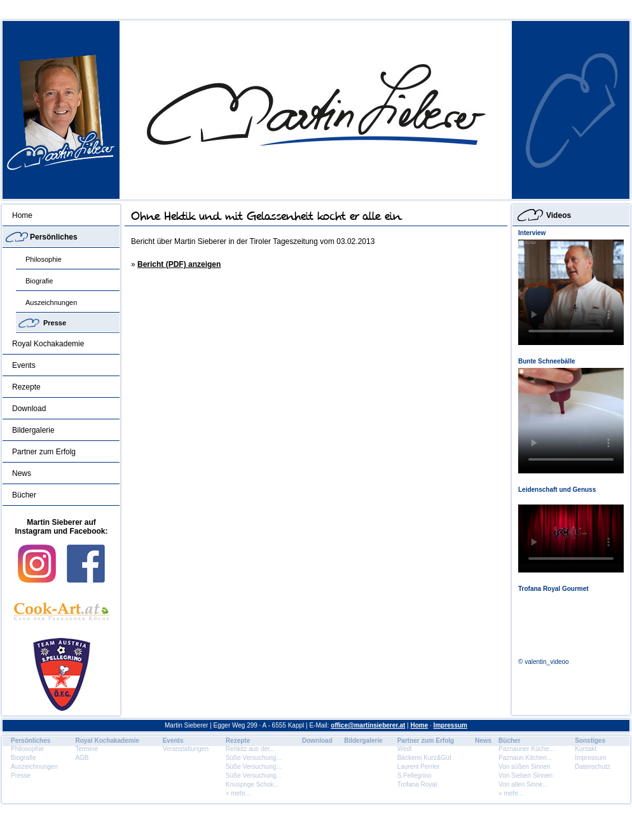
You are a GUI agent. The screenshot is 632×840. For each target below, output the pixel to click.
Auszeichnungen (51, 302)
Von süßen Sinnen (525, 767)
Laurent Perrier (419, 767)
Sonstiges (590, 741)
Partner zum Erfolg (44, 452)
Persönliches (54, 237)
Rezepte (26, 387)
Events (24, 365)
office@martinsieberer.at (368, 725)
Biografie (39, 281)
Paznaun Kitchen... (525, 758)
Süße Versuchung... (254, 758)
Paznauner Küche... (526, 749)
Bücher (24, 495)
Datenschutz (593, 767)
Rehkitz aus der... (250, 749)
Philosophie (44, 259)
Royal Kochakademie (48, 344)
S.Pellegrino (415, 776)
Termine (86, 749)
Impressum (450, 725)
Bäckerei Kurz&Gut (424, 758)
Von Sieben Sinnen (526, 776)
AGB (82, 758)
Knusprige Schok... (252, 784)
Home (22, 215)
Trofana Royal (417, 784)
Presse (55, 323)
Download (29, 409)
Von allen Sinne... (523, 784)
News (22, 473)
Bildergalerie (33, 430)
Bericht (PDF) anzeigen (179, 264)
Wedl (405, 749)
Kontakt (586, 749)
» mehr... (238, 793)
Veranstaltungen (186, 749)
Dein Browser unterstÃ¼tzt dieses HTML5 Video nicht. (571, 292)
